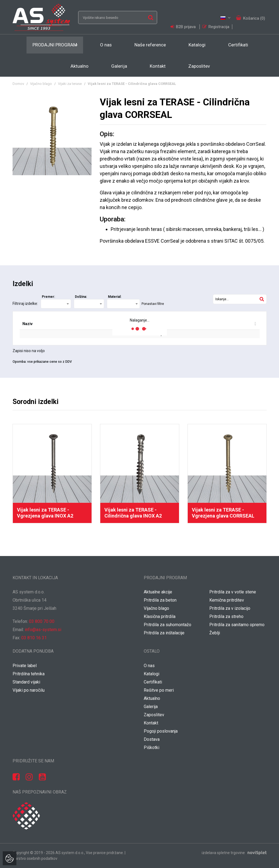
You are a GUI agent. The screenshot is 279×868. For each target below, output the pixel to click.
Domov (18, 84)
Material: (115, 297)
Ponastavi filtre (153, 304)
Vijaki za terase (70, 84)
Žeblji (215, 633)
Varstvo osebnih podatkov (35, 858)
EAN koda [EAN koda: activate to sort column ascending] (78, 324)
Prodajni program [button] (55, 45)
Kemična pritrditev (227, 600)
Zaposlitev (199, 66)
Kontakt (158, 66)
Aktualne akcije (158, 592)
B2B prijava (184, 27)
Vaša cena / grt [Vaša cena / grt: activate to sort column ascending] (205, 324)
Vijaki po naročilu (29, 690)
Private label (25, 666)
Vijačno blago (41, 84)
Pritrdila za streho (226, 616)
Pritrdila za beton (160, 600)
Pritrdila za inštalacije (164, 633)
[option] (52, 474)
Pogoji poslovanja (161, 731)
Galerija (119, 66)
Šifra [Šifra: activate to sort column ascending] (51, 324)
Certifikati (238, 45)
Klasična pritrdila (160, 616)
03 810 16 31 (34, 638)
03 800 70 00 (42, 621)
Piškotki (152, 747)
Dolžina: (81, 297)
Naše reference (150, 45)
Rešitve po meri (159, 690)
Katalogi (197, 45)
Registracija (216, 27)
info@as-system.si (43, 630)
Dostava (152, 739)
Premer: (48, 297)
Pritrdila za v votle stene (233, 592)
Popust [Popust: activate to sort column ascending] (171, 324)
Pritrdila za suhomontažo (168, 625)
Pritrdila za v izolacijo (230, 608)
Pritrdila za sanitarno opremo (237, 625)
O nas (106, 45)
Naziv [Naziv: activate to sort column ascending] (27, 324)
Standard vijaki (26, 682)
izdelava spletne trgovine (223, 853)
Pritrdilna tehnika (29, 674)
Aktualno (80, 66)
